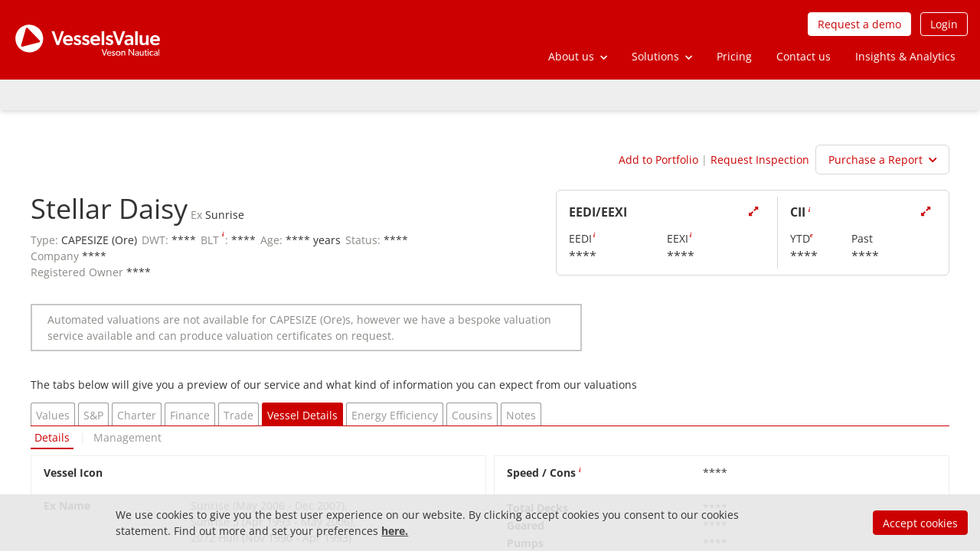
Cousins (472, 415)
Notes (521, 415)
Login (944, 24)
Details (52, 437)
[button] (578, 56)
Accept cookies (920, 523)
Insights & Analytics (905, 56)
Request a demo (859, 24)
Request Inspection (760, 160)
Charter (137, 415)
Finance (190, 415)
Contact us (804, 56)
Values (53, 415)
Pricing (734, 56)
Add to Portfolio (658, 160)
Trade (238, 415)
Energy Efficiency (395, 415)
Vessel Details (302, 415)
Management (127, 437)
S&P (93, 415)
